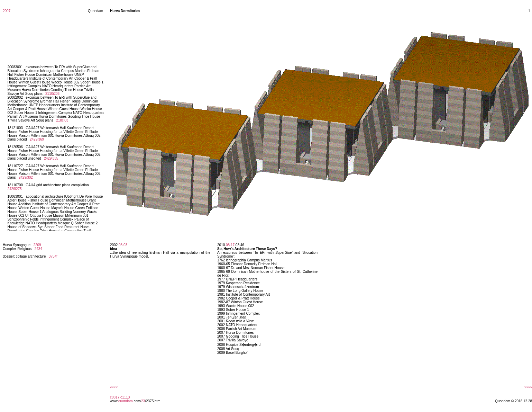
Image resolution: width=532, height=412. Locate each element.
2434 (38, 249)
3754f (53, 256)
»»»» (528, 387)
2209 (37, 245)
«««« (114, 387)
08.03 (123, 245)
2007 (7, 11)
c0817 (115, 397)
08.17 (230, 245)
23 (143, 401)
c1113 (125, 397)
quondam (126, 401)
